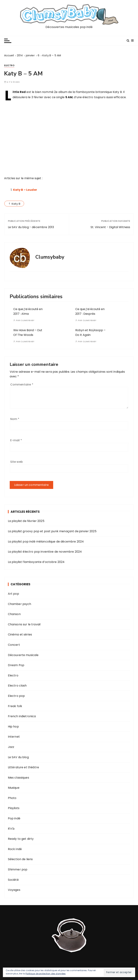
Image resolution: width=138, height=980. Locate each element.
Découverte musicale (23, 655)
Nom (15, 419)
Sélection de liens (20, 859)
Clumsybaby (27, 320)
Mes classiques (19, 778)
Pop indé (14, 818)
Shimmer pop (18, 869)
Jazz (11, 747)
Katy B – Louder (25, 190)
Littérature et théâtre (23, 767)
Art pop (13, 594)
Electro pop (16, 696)
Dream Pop (16, 665)
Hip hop (13, 727)
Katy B (16, 204)
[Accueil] (9, 55)
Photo (12, 798)
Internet (14, 737)
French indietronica (22, 716)
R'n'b (11, 829)
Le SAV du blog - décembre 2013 (31, 227)
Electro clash (17, 686)
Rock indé (15, 849)
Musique (14, 788)
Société (13, 880)
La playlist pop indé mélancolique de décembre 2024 (46, 542)
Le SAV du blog (18, 757)
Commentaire (22, 385)
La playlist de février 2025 (26, 521)
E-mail (16, 440)
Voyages (14, 890)
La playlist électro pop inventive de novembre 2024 (45, 552)
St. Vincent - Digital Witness (110, 227)
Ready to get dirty (21, 839)
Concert (14, 645)
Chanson (14, 614)
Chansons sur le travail (24, 624)
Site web (17, 462)
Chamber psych (20, 604)
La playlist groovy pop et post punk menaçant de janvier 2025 (52, 531)
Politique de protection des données (46, 974)
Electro (9, 65)
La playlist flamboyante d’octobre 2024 (36, 562)
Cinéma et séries (20, 634)
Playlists (14, 808)
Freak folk (15, 706)
